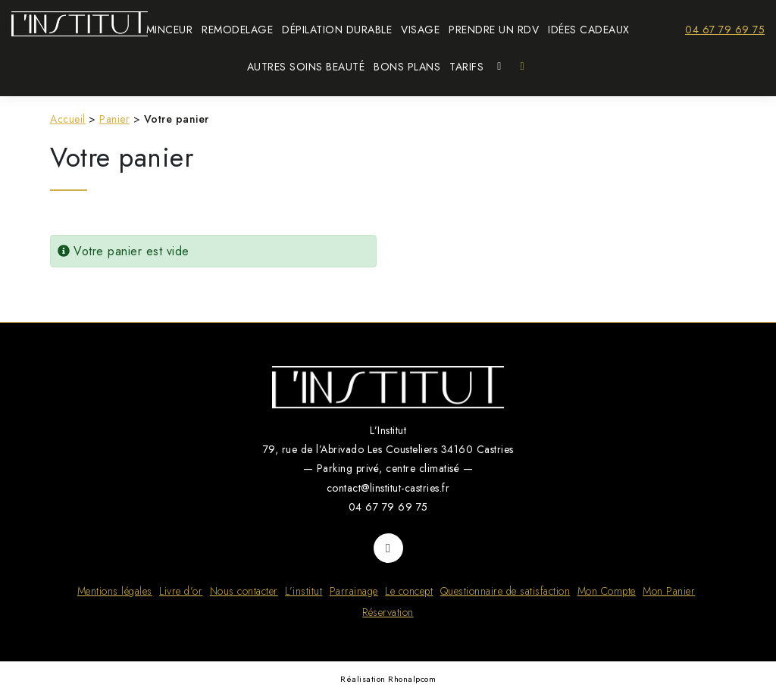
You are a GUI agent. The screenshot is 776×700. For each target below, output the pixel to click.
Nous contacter (244, 591)
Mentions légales (115, 591)
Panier (114, 119)
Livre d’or (181, 591)
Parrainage (354, 591)
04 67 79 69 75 (725, 30)
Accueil (68, 119)
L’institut (304, 591)
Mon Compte (607, 591)
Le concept (409, 591)
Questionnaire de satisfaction (505, 591)
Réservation (388, 612)
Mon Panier (669, 591)
